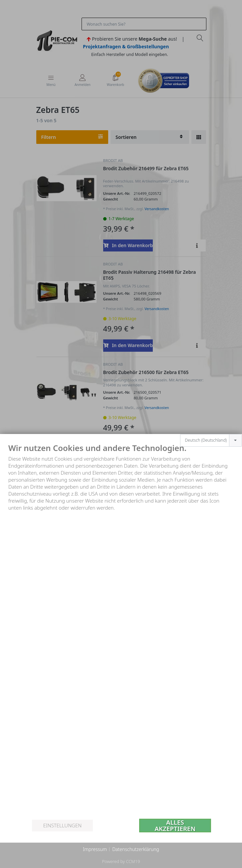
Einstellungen (62, 825)
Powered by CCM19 (121, 861)
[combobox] (211, 440)
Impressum (95, 849)
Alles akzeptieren (175, 826)
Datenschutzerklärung (136, 849)
